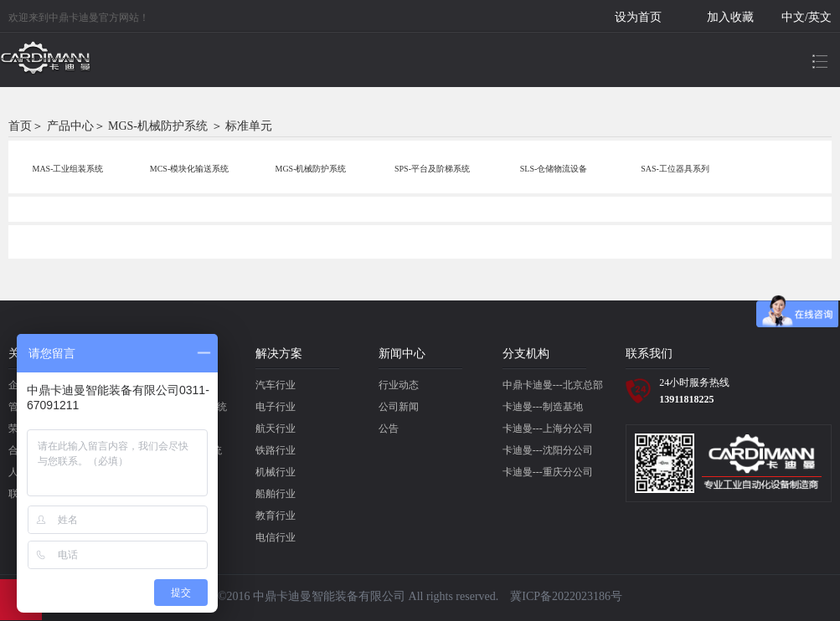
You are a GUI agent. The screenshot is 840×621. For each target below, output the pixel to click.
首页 (20, 126)
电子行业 (276, 407)
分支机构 (526, 354)
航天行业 (276, 429)
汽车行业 (276, 385)
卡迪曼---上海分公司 (548, 429)
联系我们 (649, 354)
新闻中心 (402, 354)
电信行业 (276, 537)
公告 (389, 429)
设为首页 (638, 17)
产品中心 (70, 126)
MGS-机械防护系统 (158, 126)
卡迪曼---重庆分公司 (548, 472)
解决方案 (279, 354)
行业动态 (399, 385)
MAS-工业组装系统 (67, 169)
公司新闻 (399, 407)
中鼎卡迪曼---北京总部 (553, 385)
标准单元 (249, 126)
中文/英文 (807, 17)
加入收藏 (730, 17)
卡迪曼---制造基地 (543, 407)
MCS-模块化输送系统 (189, 169)
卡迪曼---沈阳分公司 (548, 450)
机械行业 (276, 472)
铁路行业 (276, 450)
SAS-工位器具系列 (675, 169)
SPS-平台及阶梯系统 (432, 169)
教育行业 (276, 516)
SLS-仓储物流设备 (554, 169)
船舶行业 (276, 494)
